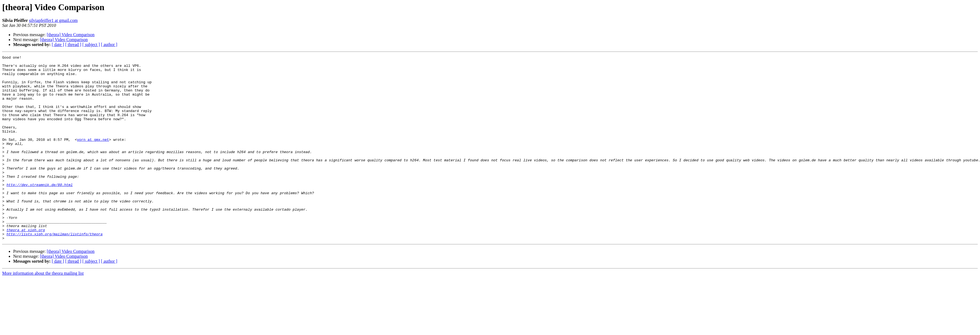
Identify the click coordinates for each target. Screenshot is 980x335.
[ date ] (58, 45)
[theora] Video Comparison (71, 35)
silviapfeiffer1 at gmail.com (53, 20)
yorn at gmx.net (93, 157)
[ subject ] (91, 45)
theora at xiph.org (26, 265)
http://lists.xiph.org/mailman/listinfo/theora (55, 270)
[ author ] (109, 45)
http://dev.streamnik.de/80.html (40, 211)
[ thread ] (73, 45)
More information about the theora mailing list (43, 310)
